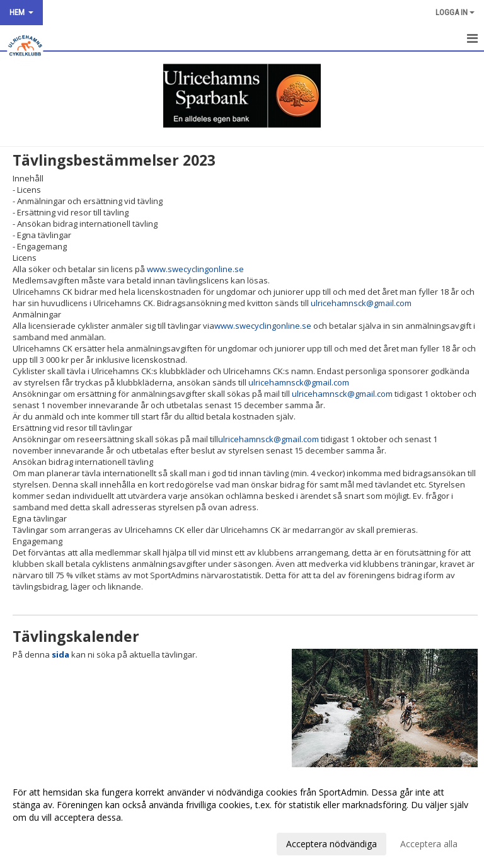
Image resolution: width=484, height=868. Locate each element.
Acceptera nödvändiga (331, 844)
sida (60, 654)
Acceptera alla (429, 844)
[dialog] (242, 818)
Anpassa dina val (47, 842)
